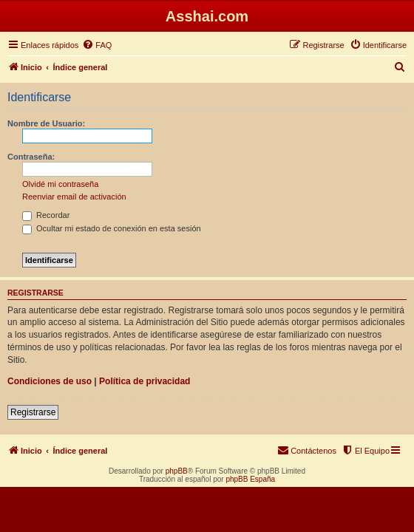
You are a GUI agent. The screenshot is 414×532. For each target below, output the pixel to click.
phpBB (177, 471)
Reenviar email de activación (74, 197)
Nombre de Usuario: (46, 123)
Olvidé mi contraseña (60, 184)
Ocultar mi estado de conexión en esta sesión (112, 228)
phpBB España (250, 479)
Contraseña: (31, 157)
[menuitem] (97, 45)
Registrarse (33, 412)
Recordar (46, 215)
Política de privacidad (145, 381)
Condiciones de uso (50, 381)
